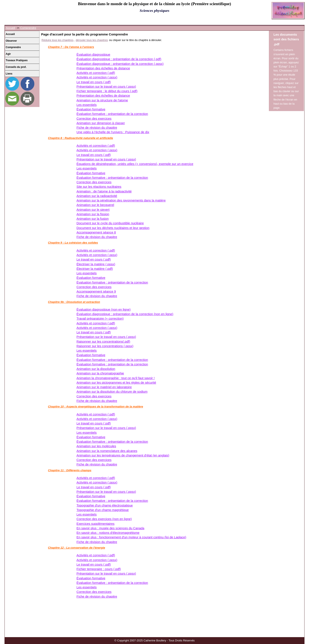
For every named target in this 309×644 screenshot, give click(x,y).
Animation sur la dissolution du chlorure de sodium (112, 392)
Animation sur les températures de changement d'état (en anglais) (123, 455)
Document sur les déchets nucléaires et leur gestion (113, 228)
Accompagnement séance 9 (96, 291)
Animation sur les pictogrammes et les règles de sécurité (116, 383)
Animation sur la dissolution (96, 369)
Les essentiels (87, 105)
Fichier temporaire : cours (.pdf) (99, 569)
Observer (11, 41)
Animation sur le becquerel (95, 205)
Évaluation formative (91, 109)
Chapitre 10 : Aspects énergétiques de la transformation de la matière (96, 407)
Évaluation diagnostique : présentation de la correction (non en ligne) (125, 314)
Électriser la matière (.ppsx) (96, 264)
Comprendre (28, 28)
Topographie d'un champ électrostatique (105, 505)
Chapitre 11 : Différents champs (70, 470)
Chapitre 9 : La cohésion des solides (73, 243)
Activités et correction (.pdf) (96, 73)
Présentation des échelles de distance (103, 68)
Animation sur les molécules (96, 446)
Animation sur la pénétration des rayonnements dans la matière (121, 200)
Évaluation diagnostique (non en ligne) (104, 310)
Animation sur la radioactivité (97, 196)
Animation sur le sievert (93, 210)
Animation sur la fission (93, 214)
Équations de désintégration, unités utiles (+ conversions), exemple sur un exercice (135, 164)
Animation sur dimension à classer (101, 123)
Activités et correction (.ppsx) (97, 77)
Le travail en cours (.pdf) (94, 82)
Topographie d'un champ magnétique (103, 510)
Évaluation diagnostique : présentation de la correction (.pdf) (119, 59)
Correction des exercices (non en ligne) (104, 519)
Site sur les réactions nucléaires (99, 187)
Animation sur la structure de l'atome (102, 100)
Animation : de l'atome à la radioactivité (104, 191)
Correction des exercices (94, 119)
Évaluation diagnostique (93, 55)
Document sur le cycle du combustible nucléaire (110, 223)
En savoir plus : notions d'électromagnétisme (108, 533)
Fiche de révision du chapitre (97, 128)
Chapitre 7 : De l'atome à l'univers (71, 47)
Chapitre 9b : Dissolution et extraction (74, 302)
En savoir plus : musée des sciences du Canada (111, 528)
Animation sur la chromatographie (100, 373)
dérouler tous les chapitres (92, 40)
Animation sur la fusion (93, 219)
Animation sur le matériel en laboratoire (104, 387)
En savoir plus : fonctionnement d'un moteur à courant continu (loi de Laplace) (131, 537)
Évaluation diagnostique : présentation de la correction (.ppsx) (120, 64)
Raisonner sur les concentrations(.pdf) (103, 342)
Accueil (10, 28)
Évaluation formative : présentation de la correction (112, 114)
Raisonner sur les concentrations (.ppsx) (105, 346)
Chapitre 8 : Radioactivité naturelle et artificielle (81, 138)
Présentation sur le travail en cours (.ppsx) (106, 87)
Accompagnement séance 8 (96, 232)
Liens (9, 74)
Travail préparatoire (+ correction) (100, 319)
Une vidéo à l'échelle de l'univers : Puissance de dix (113, 132)
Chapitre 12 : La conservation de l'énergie (77, 548)
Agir (8, 54)
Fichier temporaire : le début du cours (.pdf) (107, 91)
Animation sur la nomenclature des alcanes (107, 451)
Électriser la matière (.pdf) (95, 269)
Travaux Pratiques (17, 60)
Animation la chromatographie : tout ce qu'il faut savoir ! (116, 378)
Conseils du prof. (16, 67)
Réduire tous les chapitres (58, 40)
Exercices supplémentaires (96, 524)
